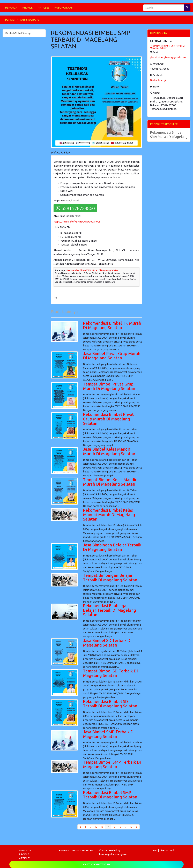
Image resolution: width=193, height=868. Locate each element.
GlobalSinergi (158, 80)
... (90, 827)
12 (96, 827)
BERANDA (11, 8)
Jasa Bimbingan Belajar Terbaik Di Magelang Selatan (112, 547)
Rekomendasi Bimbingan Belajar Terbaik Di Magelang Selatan (110, 610)
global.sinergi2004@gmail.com (168, 57)
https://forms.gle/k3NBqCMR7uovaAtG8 (77, 222)
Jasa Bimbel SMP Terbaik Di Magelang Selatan (109, 734)
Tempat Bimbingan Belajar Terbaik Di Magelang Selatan (110, 578)
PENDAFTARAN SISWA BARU (22, 20)
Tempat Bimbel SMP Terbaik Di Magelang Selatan (112, 764)
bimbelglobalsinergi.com (114, 854)
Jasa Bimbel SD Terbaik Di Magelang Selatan (107, 643)
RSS (155, 850)
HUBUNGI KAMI (63, 8)
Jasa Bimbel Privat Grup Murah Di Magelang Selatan (112, 356)
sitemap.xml (167, 850)
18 (131, 827)
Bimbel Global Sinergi (18, 33)
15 (114, 827)
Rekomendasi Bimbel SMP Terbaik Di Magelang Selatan (110, 795)
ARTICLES (43, 8)
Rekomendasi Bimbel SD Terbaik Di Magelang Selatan (110, 704)
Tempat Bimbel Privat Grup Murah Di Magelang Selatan (109, 386)
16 (120, 827)
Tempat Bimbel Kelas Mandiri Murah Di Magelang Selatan (110, 482)
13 (102, 827)
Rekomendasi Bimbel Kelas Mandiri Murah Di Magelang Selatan (109, 515)
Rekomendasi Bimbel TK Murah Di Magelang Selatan (112, 325)
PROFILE (27, 8)
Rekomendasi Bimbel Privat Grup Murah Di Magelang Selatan (108, 419)
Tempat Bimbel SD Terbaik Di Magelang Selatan (110, 673)
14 (109, 827)
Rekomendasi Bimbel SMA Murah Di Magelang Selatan (92, 270)
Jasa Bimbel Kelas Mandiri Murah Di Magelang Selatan (109, 451)
